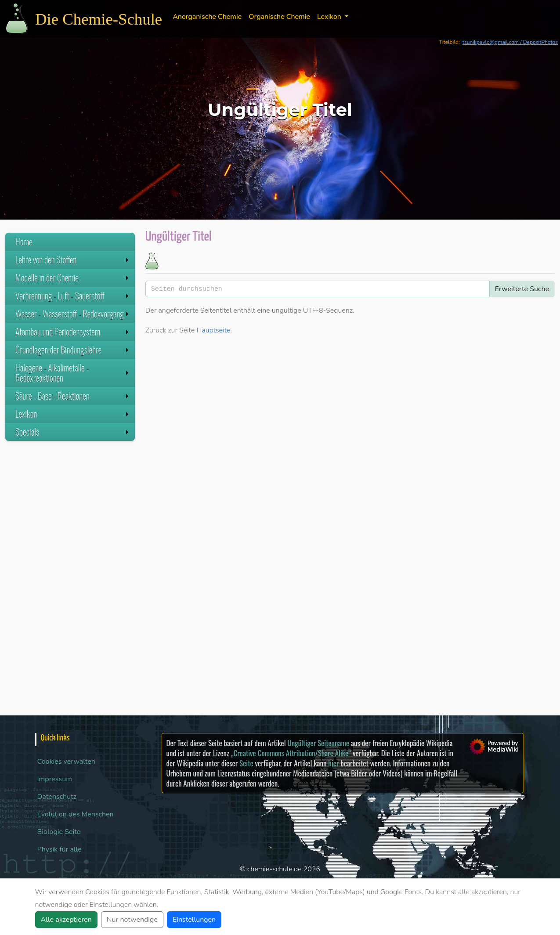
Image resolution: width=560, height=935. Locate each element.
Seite (246, 763)
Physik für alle (60, 849)
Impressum (55, 779)
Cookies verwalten (66, 762)
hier (333, 763)
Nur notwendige (132, 920)
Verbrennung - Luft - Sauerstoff (73, 296)
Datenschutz (57, 797)
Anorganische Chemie (207, 17)
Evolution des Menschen (76, 814)
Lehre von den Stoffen (73, 260)
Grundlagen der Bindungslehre (73, 350)
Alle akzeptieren (66, 920)
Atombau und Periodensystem (73, 332)
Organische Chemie (279, 17)
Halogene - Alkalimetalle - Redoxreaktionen (73, 373)
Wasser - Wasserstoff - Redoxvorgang (73, 314)
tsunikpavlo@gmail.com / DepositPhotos (510, 42)
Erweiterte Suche (522, 289)
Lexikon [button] (330, 17)
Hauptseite (213, 330)
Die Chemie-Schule (99, 19)
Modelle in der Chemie (73, 278)
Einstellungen (194, 920)
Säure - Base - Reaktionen (73, 396)
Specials (73, 432)
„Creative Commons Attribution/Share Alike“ (291, 753)
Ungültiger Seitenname (318, 743)
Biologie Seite (59, 832)
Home (24, 242)
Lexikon (73, 414)
